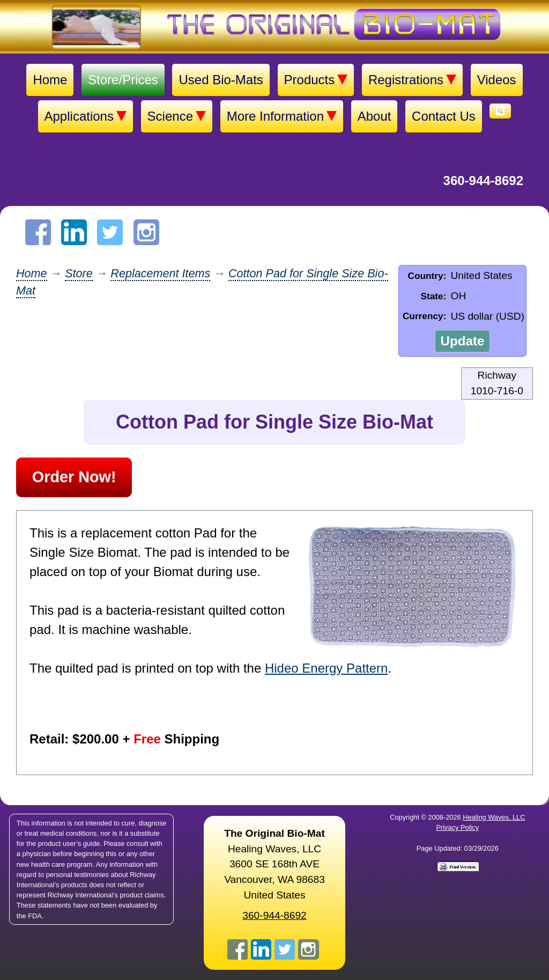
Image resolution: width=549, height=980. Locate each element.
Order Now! (74, 477)
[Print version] (457, 866)
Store (79, 273)
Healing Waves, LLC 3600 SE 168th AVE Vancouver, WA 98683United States (274, 864)
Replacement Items (160, 273)
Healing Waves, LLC (494, 817)
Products (316, 80)
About (374, 116)
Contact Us (444, 116)
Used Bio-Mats (221, 80)
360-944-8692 (483, 180)
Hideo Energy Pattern (326, 668)
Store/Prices (123, 80)
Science (177, 116)
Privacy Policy (457, 827)
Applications (86, 116)
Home (50, 80)
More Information (282, 116)
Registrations (412, 80)
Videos (497, 80)
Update (462, 341)
